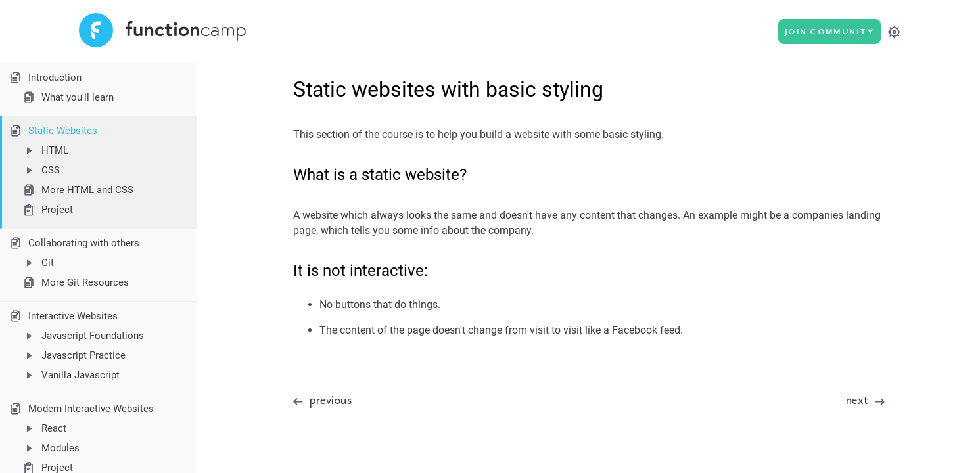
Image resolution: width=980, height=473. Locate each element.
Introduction (45, 78)
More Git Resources (75, 282)
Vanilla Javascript (70, 375)
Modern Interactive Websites (81, 409)
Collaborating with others (74, 243)
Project (47, 210)
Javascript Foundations (82, 336)
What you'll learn (67, 97)
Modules (50, 448)
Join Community (829, 32)
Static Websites (53, 131)
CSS (40, 170)
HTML (45, 150)
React (44, 428)
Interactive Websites (63, 316)
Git (37, 263)
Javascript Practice (73, 355)
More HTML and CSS (77, 190)
